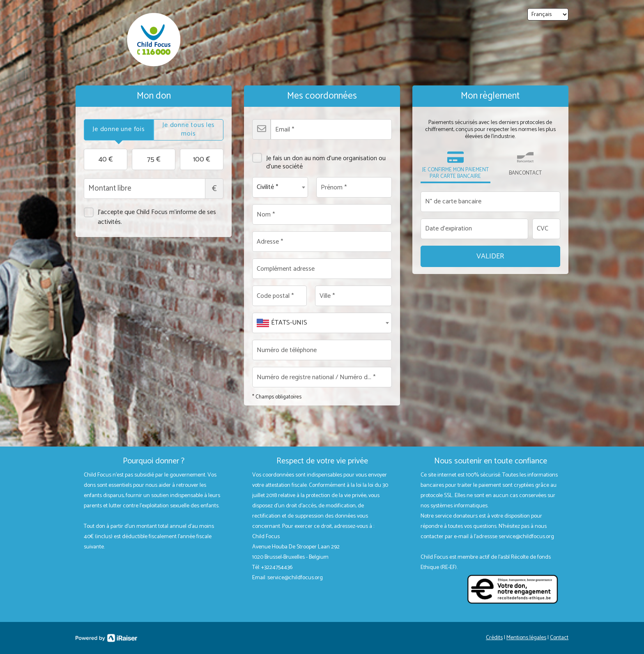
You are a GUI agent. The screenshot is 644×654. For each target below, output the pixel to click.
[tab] (119, 130)
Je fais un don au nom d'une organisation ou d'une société (319, 159)
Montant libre (154, 189)
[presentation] (119, 130)
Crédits (494, 638)
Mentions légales (526, 638)
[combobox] (280, 187)
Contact (559, 638)
